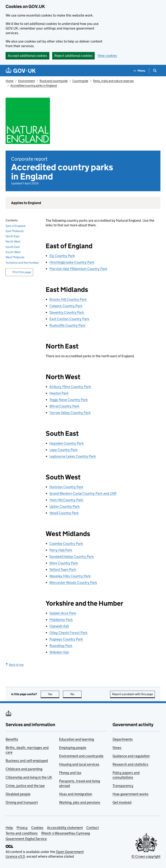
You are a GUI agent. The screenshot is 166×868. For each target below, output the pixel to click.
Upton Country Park (65, 506)
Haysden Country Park (67, 443)
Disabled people (18, 794)
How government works (131, 794)
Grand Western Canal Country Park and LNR (83, 493)
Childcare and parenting (24, 769)
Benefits (12, 739)
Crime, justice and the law (25, 786)
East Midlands (15, 231)
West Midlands (15, 257)
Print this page (22, 272)
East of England (16, 226)
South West (13, 252)
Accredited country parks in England (34, 86)
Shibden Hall (59, 652)
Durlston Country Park (66, 487)
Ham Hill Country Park (66, 500)
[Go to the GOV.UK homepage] (21, 71)
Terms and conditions (22, 833)
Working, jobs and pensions (80, 802)
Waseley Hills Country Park (70, 576)
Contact (93, 828)
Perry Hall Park (61, 550)
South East (13, 247)
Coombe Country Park (66, 544)
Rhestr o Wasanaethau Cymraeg (66, 833)
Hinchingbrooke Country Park (72, 262)
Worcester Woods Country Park (73, 583)
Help (9, 828)
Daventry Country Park (67, 312)
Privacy (22, 828)
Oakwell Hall (59, 626)
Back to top (15, 665)
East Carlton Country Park (69, 319)
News (117, 748)
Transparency (123, 786)
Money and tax (70, 773)
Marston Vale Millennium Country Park (78, 269)
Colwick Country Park (66, 306)
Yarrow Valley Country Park (70, 413)
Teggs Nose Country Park (69, 400)
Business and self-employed (27, 761)
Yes (54, 694)
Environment (27, 81)
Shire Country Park (64, 563)
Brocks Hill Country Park (68, 299)
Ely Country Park (62, 256)
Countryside (80, 81)
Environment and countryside (81, 756)
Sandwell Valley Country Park (72, 557)
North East (13, 236)
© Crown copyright (146, 856)
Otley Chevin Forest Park (68, 633)
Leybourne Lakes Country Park (73, 456)
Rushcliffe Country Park (67, 325)
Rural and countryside (54, 81)
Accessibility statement (65, 828)
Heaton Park (59, 393)
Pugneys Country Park (66, 639)
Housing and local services (79, 764)
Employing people (73, 748)
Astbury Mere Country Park (70, 387)
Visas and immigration (76, 794)
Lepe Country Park (64, 450)
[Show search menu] (155, 71)
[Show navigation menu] (139, 71)
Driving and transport (22, 802)
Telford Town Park (63, 570)
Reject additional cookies (73, 56)
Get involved (122, 802)
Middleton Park (61, 620)
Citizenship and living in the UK (29, 777)
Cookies (37, 828)
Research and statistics (130, 764)
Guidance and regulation (131, 756)
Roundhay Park (61, 646)
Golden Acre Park (63, 613)
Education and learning (77, 739)
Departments (123, 739)
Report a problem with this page (132, 694)
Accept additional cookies (27, 56)
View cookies (107, 56)
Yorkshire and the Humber (22, 263)
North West (13, 241)
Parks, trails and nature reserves (113, 81)
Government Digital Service (26, 839)
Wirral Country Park (64, 406)
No (76, 694)
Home (9, 81)
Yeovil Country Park (64, 513)
